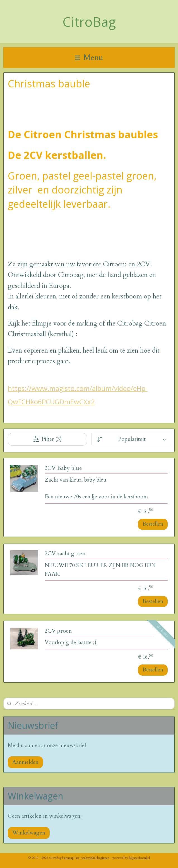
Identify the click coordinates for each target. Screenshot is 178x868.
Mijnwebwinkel (139, 858)
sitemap (69, 858)
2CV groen (58, 631)
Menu (89, 58)
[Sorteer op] (131, 439)
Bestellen (153, 524)
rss (78, 858)
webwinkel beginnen (95, 858)
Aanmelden (25, 762)
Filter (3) (47, 439)
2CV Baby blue (63, 468)
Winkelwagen (29, 833)
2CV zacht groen (65, 554)
